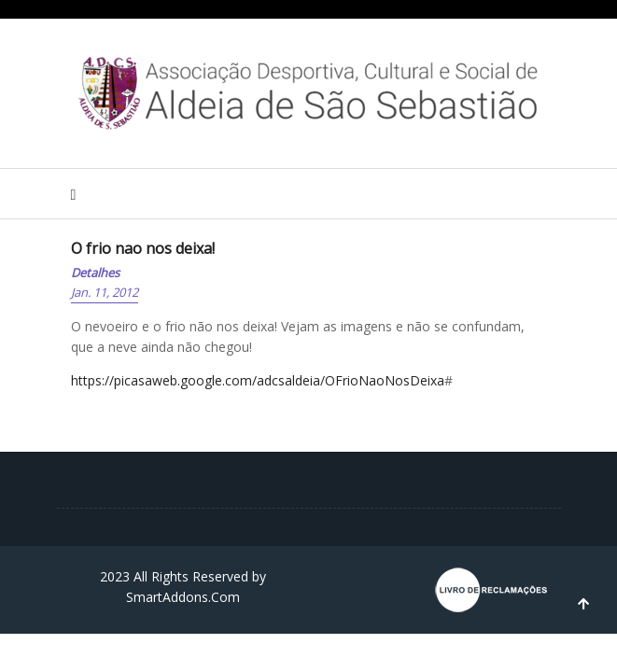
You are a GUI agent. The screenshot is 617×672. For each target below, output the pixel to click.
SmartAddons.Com (183, 597)
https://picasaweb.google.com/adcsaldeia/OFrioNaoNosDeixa (258, 380)
